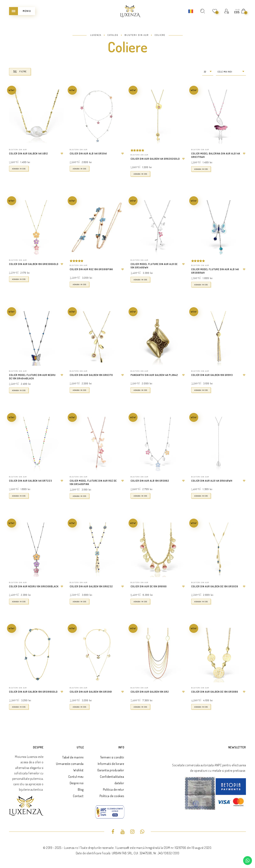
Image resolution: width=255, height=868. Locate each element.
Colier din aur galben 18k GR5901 (91, 692)
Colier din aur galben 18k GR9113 (212, 375)
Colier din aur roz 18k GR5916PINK (91, 269)
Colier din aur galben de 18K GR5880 (215, 692)
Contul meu (76, 777)
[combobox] (208, 72)
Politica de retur (114, 789)
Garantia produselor (111, 770)
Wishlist (79, 770)
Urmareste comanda (70, 764)
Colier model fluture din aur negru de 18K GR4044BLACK (32, 377)
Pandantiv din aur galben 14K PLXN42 (154, 375)
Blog (81, 789)
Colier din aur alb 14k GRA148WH (212, 481)
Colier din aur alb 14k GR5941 (88, 154)
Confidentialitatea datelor (112, 780)
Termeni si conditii (112, 757)
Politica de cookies (112, 796)
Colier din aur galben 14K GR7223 (31, 481)
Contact (78, 796)
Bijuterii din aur (18, 149)
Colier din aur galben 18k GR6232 (91, 586)
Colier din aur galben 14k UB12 (29, 154)
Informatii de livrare (111, 764)
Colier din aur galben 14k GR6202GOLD (155, 159)
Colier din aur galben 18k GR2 (150, 692)
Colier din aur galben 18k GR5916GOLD (33, 692)
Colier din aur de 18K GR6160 (149, 586)
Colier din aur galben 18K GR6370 (91, 375)
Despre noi (77, 783)
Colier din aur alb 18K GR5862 (150, 481)
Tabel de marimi (73, 757)
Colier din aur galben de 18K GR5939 (215, 586)
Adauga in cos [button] (19, 169)
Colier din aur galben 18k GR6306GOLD (34, 264)
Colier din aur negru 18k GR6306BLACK (34, 586)
